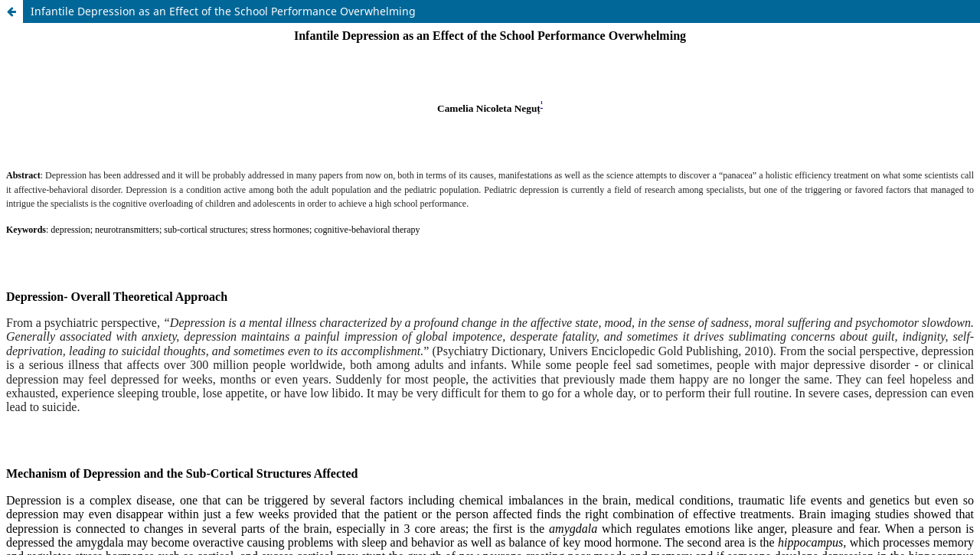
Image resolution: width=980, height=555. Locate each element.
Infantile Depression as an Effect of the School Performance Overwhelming (223, 11)
